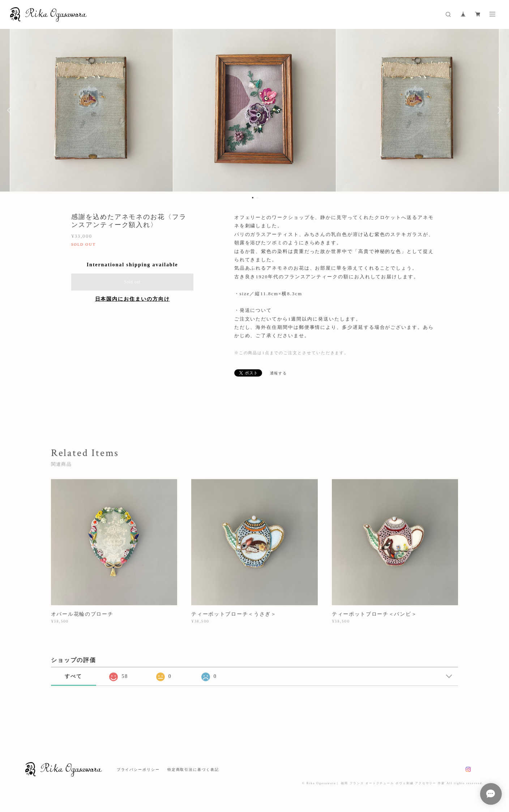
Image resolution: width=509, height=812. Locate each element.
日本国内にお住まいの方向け (132, 299)
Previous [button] (11, 110)
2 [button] (257, 198)
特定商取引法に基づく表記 (193, 770)
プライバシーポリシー (138, 770)
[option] (254, 110)
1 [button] (253, 198)
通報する (279, 373)
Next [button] (498, 110)
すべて (73, 676)
